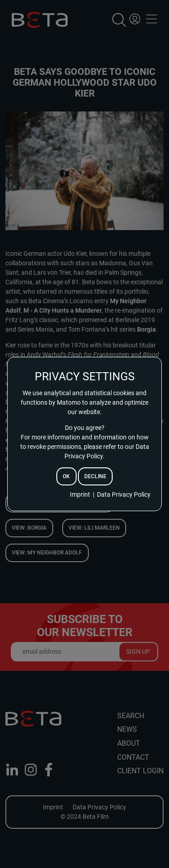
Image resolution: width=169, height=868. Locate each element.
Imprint (80, 494)
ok (66, 476)
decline (95, 476)
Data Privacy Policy (124, 494)
